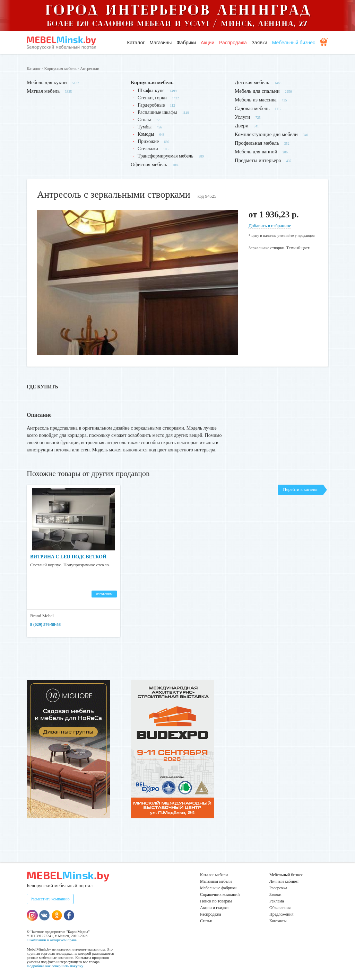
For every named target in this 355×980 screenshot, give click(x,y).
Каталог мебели (214, 875)
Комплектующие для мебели (266, 134)
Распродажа (233, 43)
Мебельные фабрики (218, 888)
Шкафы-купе (151, 91)
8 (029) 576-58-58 (45, 624)
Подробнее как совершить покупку (55, 966)
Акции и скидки (214, 908)
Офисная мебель (149, 164)
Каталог (136, 43)
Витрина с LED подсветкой (68, 557)
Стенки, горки (152, 98)
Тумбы (145, 127)
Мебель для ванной (256, 152)
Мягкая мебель (43, 91)
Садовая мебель (252, 108)
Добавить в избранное (270, 226)
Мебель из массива (256, 100)
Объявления (280, 908)
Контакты (278, 921)
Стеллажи (148, 149)
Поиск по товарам (216, 901)
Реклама (277, 901)
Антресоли (90, 69)
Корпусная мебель (60, 69)
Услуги (243, 117)
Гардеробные (151, 105)
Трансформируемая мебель (166, 156)
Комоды (146, 134)
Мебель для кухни (47, 82)
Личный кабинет (284, 881)
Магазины (161, 43)
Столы (144, 120)
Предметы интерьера (258, 160)
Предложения (281, 914)
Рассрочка (278, 888)
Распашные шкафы (157, 112)
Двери (241, 126)
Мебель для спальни (257, 91)
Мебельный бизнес (294, 43)
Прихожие (148, 141)
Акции (207, 43)
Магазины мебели (216, 881)
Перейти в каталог (300, 489)
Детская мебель (252, 82)
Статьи (206, 921)
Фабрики (186, 43)
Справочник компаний (220, 894)
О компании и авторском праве (52, 940)
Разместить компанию (50, 899)
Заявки (259, 43)
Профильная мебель (257, 143)
